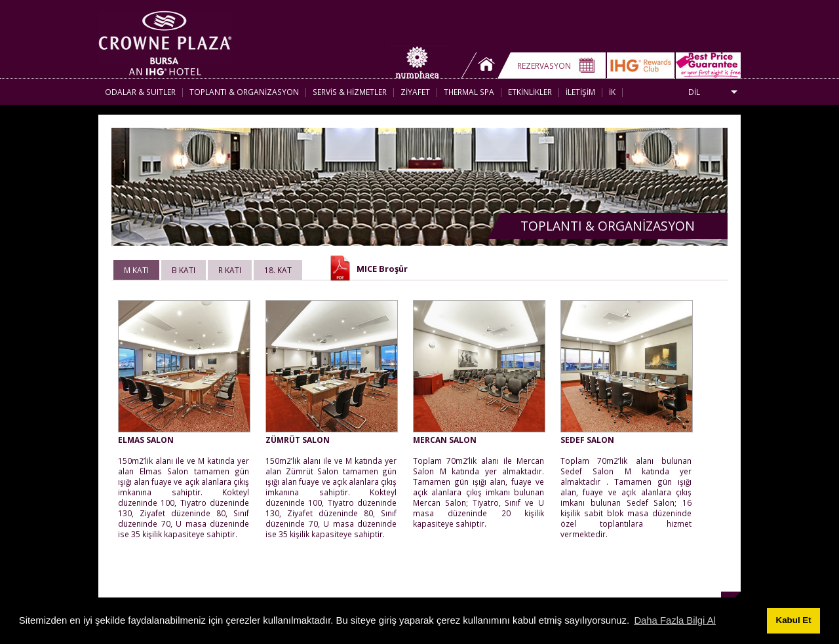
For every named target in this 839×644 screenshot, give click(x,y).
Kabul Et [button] (794, 620)
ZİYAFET (415, 92)
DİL (694, 92)
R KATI (230, 270)
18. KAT (278, 270)
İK (612, 92)
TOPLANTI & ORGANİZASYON (244, 92)
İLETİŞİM (580, 92)
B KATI (184, 270)
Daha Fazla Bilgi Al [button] (674, 620)
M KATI (136, 270)
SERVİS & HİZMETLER (350, 92)
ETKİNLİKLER (530, 92)
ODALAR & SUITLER (140, 92)
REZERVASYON (544, 66)
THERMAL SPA (469, 92)
